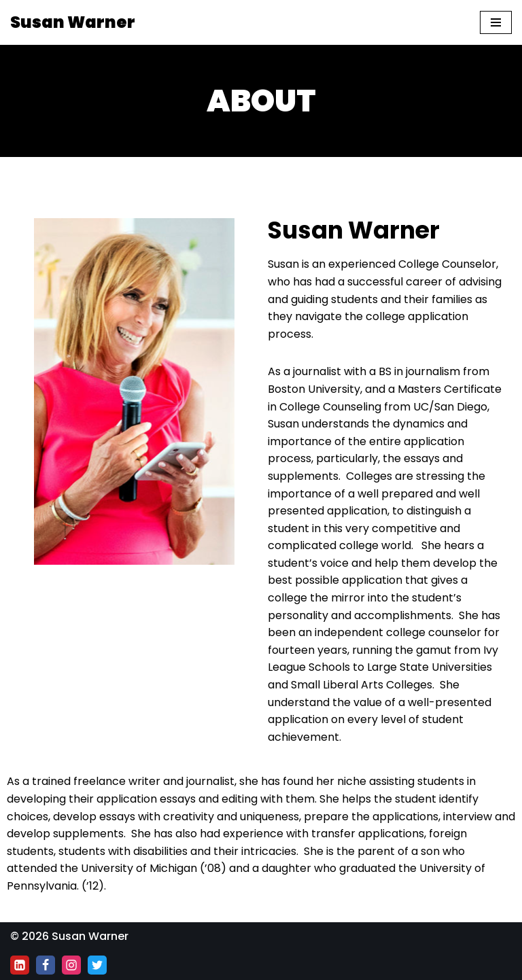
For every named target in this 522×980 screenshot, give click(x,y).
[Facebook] (46, 965)
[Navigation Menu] (496, 22)
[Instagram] (71, 965)
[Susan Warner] (73, 22)
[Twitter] (97, 965)
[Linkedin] (20, 965)
